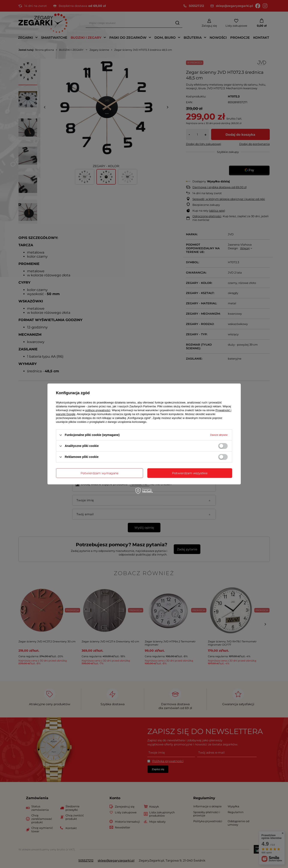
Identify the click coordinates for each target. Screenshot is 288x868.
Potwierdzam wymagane (99, 473)
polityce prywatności (98, 410)
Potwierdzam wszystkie (190, 473)
